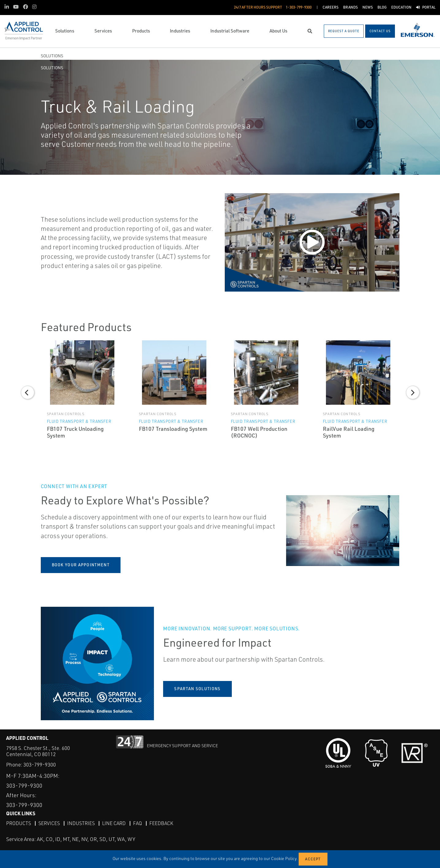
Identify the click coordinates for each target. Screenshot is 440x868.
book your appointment (81, 565)
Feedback (161, 823)
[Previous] (28, 392)
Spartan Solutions (197, 689)
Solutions (52, 56)
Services (49, 823)
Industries (81, 823)
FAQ (138, 823)
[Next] (413, 392)
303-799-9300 (40, 765)
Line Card (114, 823)
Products (19, 823)
